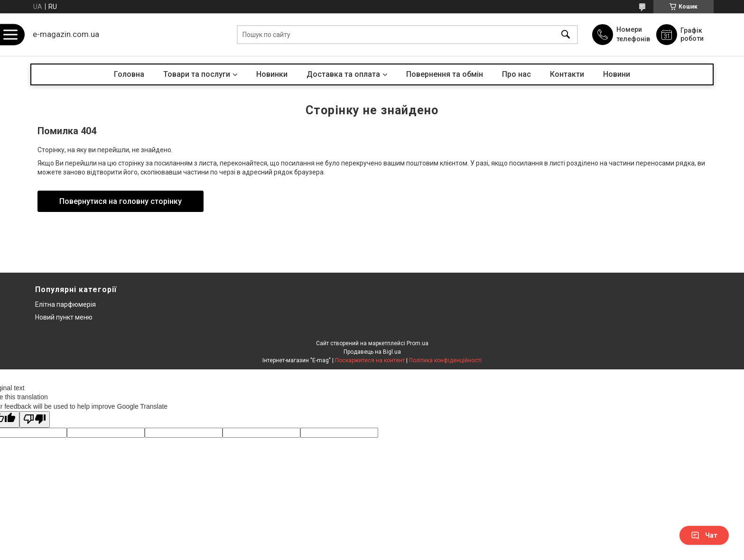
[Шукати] (566, 35)
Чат (704, 535)
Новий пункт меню (64, 317)
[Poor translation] (35, 419)
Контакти (567, 74)
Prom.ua (418, 343)
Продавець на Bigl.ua (372, 352)
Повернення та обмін (445, 74)
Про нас (516, 74)
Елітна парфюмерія (65, 304)
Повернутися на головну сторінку (121, 201)
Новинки (272, 74)
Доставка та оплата (343, 74)
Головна (129, 74)
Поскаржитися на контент (370, 360)
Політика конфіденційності (445, 360)
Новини (617, 74)
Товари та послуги (197, 74)
